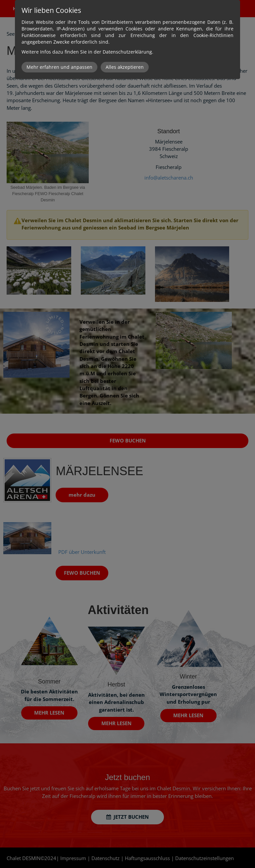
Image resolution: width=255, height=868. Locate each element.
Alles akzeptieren (125, 67)
